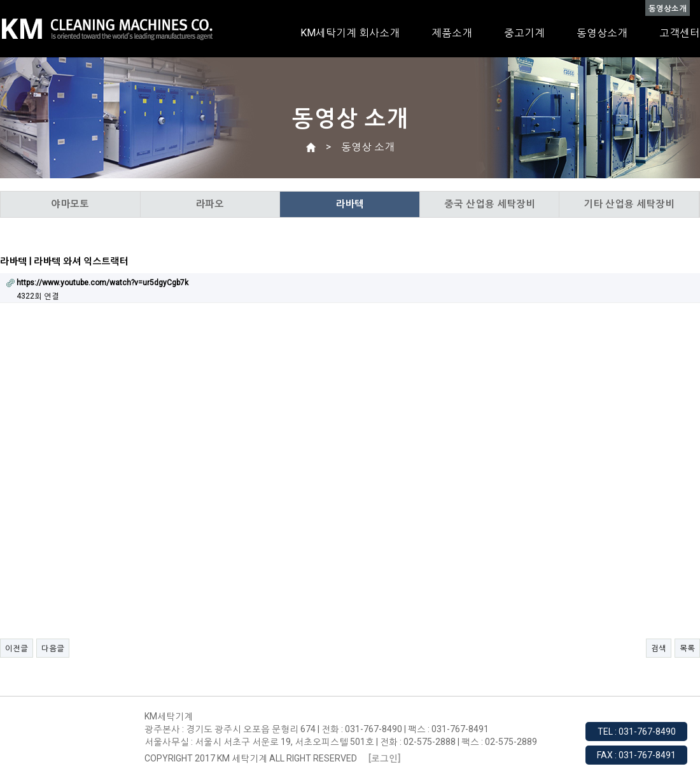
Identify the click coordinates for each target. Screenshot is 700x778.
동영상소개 (602, 33)
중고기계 (524, 33)
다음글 (53, 648)
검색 (659, 648)
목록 (687, 648)
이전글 (17, 648)
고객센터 (680, 33)
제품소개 (452, 33)
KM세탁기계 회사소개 (350, 33)
